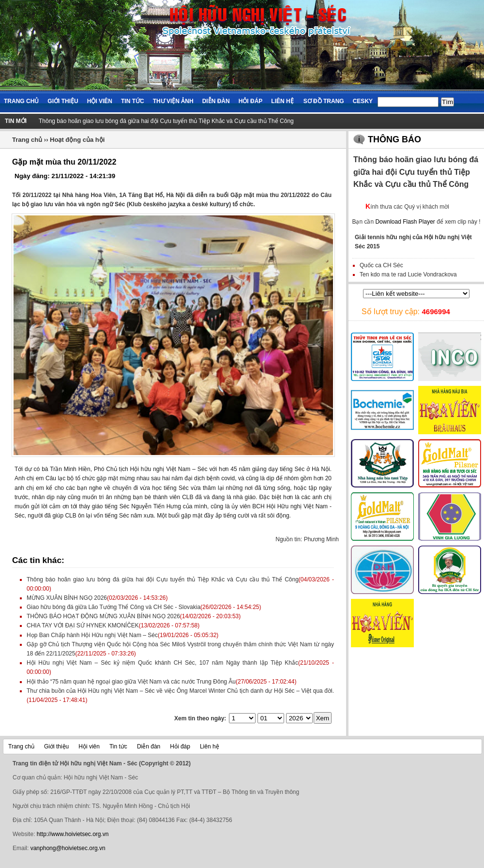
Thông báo (394, 139)
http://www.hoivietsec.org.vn (73, 834)
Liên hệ (282, 101)
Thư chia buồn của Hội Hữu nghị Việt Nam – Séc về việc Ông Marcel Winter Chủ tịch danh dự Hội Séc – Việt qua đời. (180, 691)
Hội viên (100, 101)
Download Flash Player (405, 222)
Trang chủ (21, 101)
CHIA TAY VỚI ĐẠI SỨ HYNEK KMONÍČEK (83, 625)
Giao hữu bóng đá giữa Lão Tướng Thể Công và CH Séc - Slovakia (113, 607)
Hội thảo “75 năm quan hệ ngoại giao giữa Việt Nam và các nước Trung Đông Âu (131, 682)
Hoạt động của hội (77, 140)
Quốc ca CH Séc (381, 265)
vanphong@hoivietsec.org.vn (68, 848)
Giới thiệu (63, 101)
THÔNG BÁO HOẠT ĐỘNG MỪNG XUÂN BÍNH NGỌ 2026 (103, 616)
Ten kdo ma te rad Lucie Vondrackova (408, 274)
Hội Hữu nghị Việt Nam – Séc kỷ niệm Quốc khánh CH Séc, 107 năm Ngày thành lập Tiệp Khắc (162, 663)
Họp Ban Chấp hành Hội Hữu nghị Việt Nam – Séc (92, 635)
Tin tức (133, 101)
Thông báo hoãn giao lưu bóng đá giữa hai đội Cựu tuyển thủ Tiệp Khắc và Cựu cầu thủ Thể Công (166, 121)
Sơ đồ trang (324, 101)
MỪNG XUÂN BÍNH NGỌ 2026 (67, 598)
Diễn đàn (216, 101)
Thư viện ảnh (173, 101)
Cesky (363, 101)
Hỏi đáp (251, 101)
